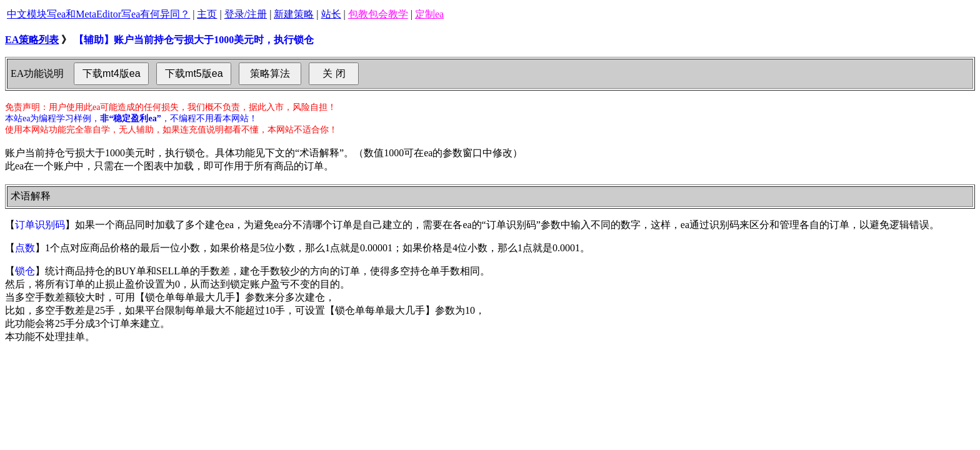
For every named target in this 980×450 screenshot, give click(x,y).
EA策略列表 (32, 40)
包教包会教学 (378, 14)
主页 (207, 14)
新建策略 (294, 14)
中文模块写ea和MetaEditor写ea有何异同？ (98, 14)
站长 (331, 14)
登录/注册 (246, 14)
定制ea (429, 14)
